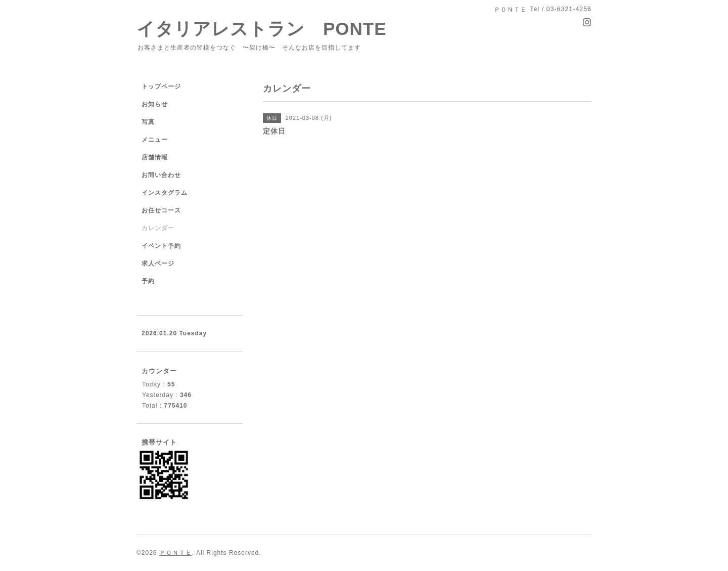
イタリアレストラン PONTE (271, 29)
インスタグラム (165, 193)
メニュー (155, 140)
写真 (148, 122)
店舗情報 (155, 157)
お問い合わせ (161, 175)
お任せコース (161, 210)
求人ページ (158, 263)
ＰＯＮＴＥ (176, 553)
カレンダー (158, 228)
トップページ (161, 86)
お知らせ (155, 104)
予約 (148, 281)
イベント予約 (161, 246)
